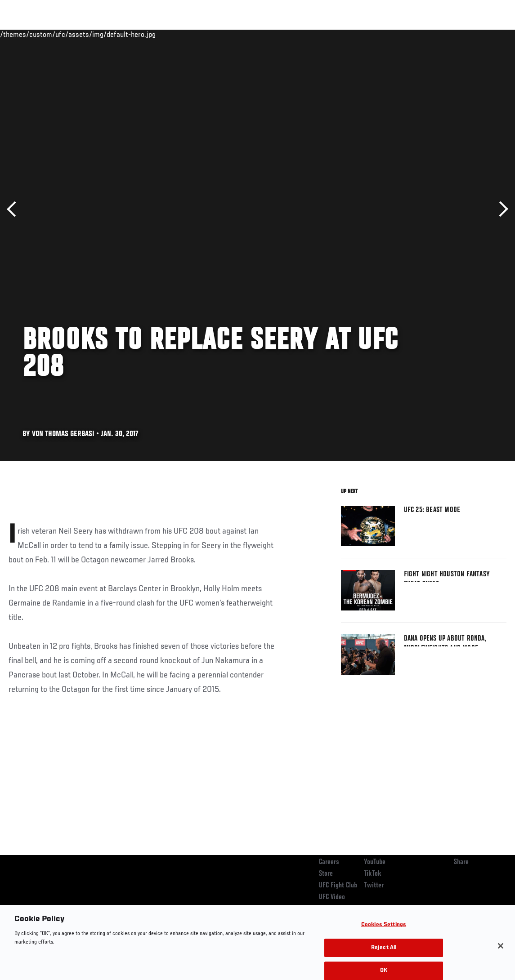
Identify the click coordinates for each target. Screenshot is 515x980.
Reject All (384, 963)
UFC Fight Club (338, 886)
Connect (342, 34)
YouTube (375, 862)
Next (500, 209)
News (138, 34)
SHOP (461, 34)
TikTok (373, 874)
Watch (378, 34)
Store (326, 874)
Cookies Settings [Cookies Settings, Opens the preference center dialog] (384, 940)
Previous (15, 209)
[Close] (501, 961)
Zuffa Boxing (421, 34)
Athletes (103, 34)
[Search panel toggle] (486, 34)
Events (25, 34)
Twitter (374, 886)
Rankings (63, 34)
